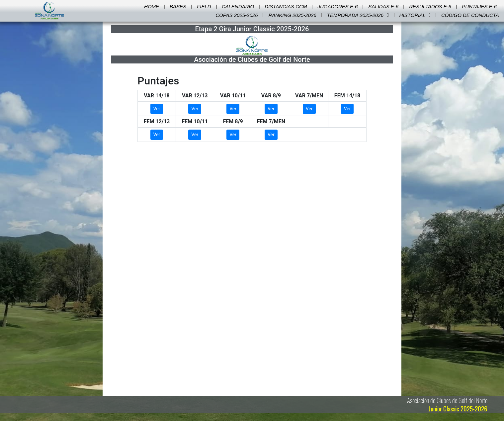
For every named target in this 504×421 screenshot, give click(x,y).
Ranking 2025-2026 (292, 15)
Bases (178, 6)
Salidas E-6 (383, 6)
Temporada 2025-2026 (358, 15)
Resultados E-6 (430, 6)
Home (152, 6)
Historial (415, 15)
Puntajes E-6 (479, 6)
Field (204, 6)
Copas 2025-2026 (237, 15)
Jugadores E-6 (337, 6)
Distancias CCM (286, 6)
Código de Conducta (470, 15)
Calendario (238, 6)
